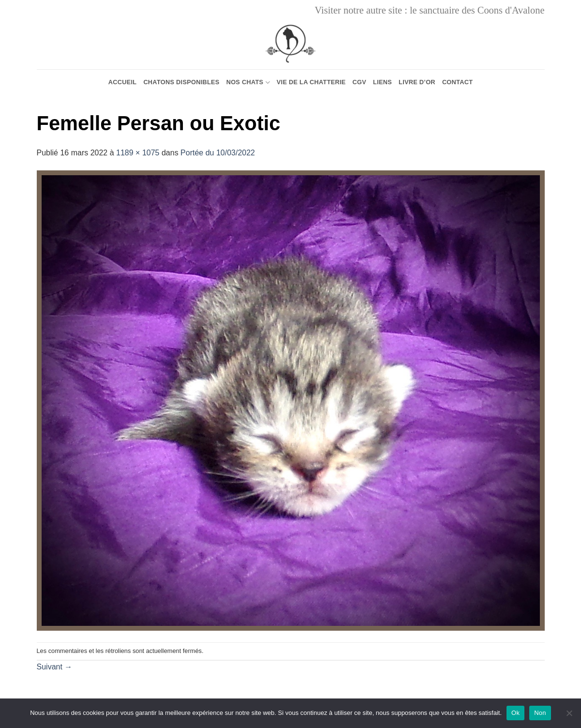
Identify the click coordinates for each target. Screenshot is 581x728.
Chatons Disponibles (181, 82)
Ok (515, 713)
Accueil (123, 82)
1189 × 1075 (138, 153)
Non (540, 713)
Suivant (55, 667)
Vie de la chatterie (311, 82)
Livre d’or (417, 82)
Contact (457, 82)
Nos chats (248, 83)
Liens (382, 82)
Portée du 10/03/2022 (218, 153)
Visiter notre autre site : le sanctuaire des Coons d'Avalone (430, 10)
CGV (360, 82)
